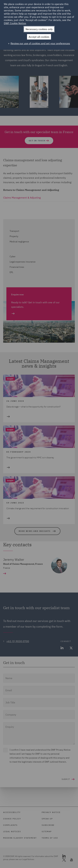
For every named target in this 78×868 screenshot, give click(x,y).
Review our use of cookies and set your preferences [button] (40, 43)
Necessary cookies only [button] (39, 29)
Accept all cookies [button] (39, 37)
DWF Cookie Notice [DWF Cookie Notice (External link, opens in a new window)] (15, 23)
